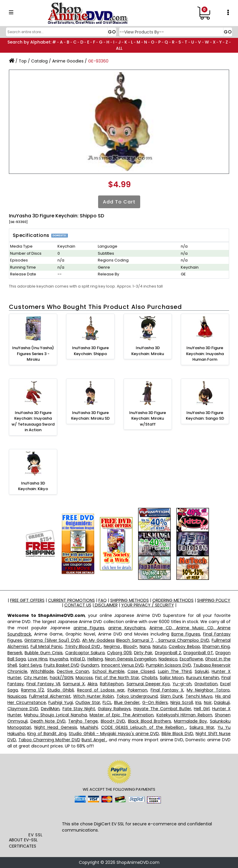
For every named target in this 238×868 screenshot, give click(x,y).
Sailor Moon (172, 678)
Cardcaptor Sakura (85, 653)
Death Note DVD (48, 721)
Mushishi (89, 727)
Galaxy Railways (114, 709)
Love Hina (38, 659)
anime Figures (89, 628)
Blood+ (130, 646)
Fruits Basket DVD (62, 665)
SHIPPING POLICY (214, 600)
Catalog (39, 61)
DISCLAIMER (106, 605)
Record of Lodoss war (101, 690)
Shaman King (216, 646)
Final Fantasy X (167, 690)
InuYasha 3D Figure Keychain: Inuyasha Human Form (205, 354)
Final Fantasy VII (43, 684)
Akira (92, 684)
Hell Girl (202, 709)
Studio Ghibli (60, 690)
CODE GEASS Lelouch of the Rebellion (144, 727)
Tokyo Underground (137, 696)
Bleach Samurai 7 (135, 640)
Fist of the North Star (117, 678)
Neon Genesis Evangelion (131, 659)
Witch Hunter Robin (94, 696)
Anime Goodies (68, 61)
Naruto (160, 646)
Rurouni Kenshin (203, 678)
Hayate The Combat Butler (163, 709)
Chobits (149, 678)
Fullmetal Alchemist (50, 696)
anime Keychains (127, 628)
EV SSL (36, 835)
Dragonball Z (168, 653)
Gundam (90, 665)
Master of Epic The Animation (122, 715)
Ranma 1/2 (32, 690)
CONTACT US (78, 605)
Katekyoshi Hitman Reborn (184, 715)
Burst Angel (94, 740)
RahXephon (112, 684)
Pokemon (138, 690)
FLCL (107, 702)
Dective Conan (73, 671)
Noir (208, 702)
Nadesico (168, 659)
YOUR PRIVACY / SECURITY (148, 605)
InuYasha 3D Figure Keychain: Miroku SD (90, 416)
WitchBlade (42, 671)
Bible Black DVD (178, 734)
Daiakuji (222, 702)
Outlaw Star (88, 702)
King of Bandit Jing (47, 734)
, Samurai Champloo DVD (182, 640)
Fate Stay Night (79, 709)
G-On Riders (155, 702)
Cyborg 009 (119, 653)
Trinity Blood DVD (83, 646)
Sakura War (202, 727)
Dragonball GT (198, 653)
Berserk (15, 653)
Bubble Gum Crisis (44, 653)
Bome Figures (186, 634)
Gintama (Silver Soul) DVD (52, 640)
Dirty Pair (143, 653)
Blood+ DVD (113, 721)
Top (23, 61)
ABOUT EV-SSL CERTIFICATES (23, 843)
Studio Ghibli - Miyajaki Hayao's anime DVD (114, 734)
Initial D (78, 659)
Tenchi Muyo (199, 696)
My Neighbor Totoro (208, 690)
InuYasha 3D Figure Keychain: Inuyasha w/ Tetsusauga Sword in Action (33, 421)
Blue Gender (127, 702)
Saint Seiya (30, 665)
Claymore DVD (23, 709)
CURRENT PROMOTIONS (71, 600)
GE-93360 (98, 61)
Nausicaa (17, 696)
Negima (112, 646)
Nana (145, 646)
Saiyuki (202, 671)
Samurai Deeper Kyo (148, 684)
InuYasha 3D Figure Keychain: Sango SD (205, 416)
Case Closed (141, 671)
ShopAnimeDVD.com (138, 862)
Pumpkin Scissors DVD (168, 665)
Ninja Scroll (182, 702)
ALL (119, 48)
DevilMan (50, 709)
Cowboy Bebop (184, 646)
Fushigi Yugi (61, 702)
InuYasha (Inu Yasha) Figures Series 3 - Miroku (33, 354)
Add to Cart (119, 202)
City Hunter (36, 678)
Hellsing (95, 659)
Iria (198, 702)
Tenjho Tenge (83, 721)
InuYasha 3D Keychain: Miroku (148, 351)
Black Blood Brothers (150, 721)
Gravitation (206, 684)
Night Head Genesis (56, 727)
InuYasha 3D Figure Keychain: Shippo (90, 351)
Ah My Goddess (98, 640)
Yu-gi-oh (182, 684)
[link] (36, 819)
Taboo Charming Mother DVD (49, 740)
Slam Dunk (172, 696)
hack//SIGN (62, 678)
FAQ (103, 600)
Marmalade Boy (191, 721)
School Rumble (108, 671)
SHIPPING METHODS (130, 600)
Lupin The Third (175, 671)
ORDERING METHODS (173, 600)
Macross (84, 678)
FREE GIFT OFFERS (27, 600)
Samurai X (74, 684)
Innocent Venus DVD (123, 665)
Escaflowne (191, 659)
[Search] (60, 32)
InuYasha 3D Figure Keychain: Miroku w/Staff (148, 418)
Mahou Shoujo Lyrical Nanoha (55, 715)
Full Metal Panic (47, 646)
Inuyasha (59, 659)
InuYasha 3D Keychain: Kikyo (33, 486)
